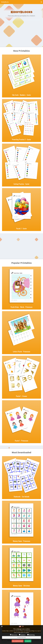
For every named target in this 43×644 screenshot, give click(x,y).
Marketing (32, 635)
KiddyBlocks (5, 2)
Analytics (23, 635)
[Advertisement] (21, 34)
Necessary (14, 635)
